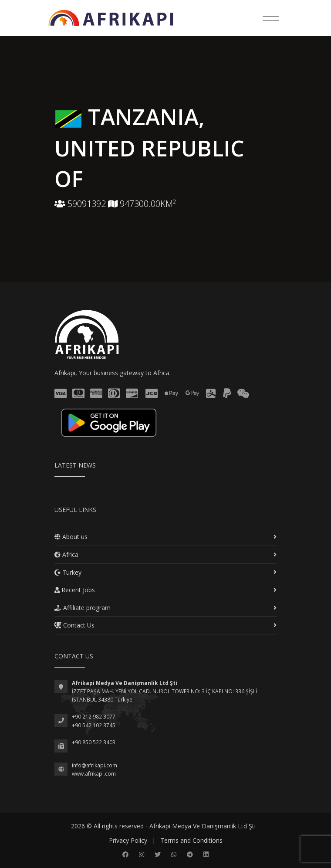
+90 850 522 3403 (94, 742)
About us (71, 537)
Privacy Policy (128, 840)
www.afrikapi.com (94, 774)
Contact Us (74, 625)
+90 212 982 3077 (94, 717)
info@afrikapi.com (95, 765)
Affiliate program (83, 608)
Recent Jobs (75, 590)
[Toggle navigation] (271, 17)
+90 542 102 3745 (94, 725)
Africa (66, 554)
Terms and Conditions (191, 840)
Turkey (68, 572)
